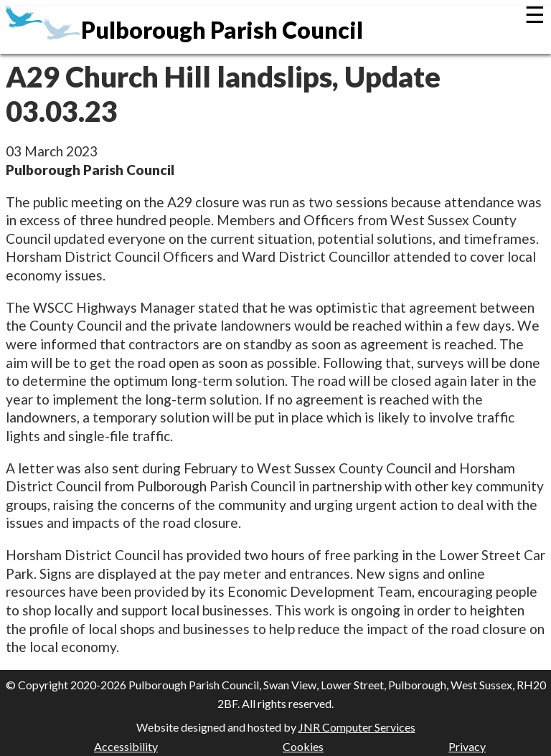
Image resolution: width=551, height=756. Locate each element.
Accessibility (126, 746)
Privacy (467, 746)
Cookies (303, 746)
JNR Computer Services (357, 727)
